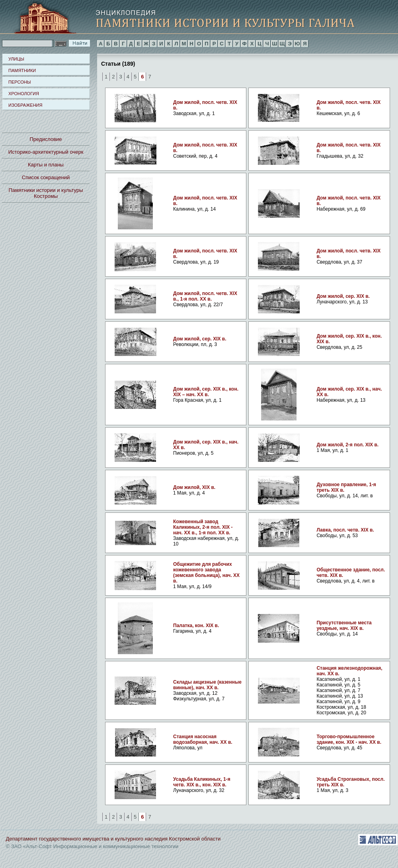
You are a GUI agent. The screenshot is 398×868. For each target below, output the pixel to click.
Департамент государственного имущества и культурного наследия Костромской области (113, 839)
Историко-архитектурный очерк (46, 152)
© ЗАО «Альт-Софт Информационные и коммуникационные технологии (92, 846)
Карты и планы (46, 165)
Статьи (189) (118, 63)
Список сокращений (46, 177)
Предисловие (46, 139)
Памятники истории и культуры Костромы (46, 193)
